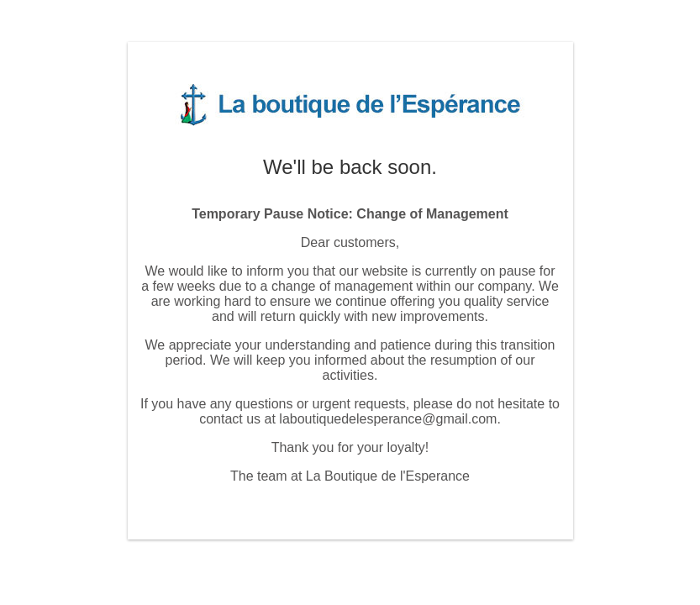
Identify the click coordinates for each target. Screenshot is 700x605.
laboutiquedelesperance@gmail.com (388, 419)
